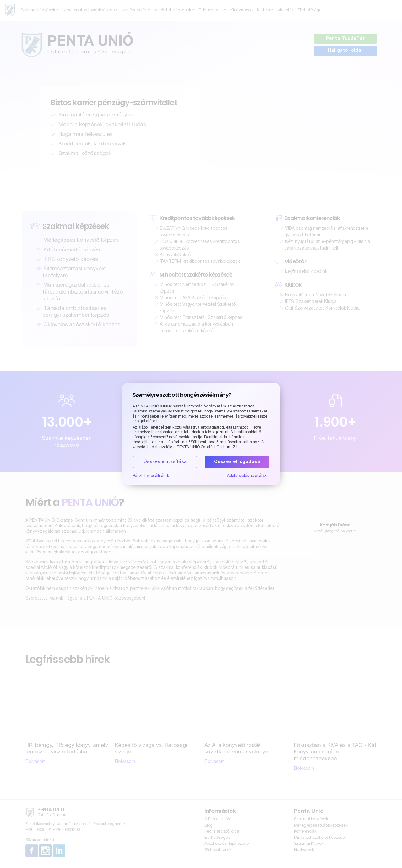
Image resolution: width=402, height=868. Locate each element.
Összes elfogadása (237, 462)
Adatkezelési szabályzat (248, 476)
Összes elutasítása (165, 462)
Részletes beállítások (151, 476)
